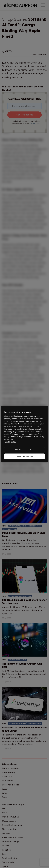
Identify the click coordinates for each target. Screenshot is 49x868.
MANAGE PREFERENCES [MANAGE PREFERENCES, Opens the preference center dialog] (24, 449)
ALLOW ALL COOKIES (24, 456)
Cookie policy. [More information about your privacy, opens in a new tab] (11, 442)
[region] (24, 434)
